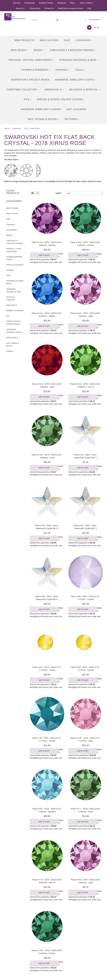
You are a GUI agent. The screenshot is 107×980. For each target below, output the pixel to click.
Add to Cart (44, 255)
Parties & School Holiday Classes (60, 99)
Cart (94, 28)
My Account (92, 20)
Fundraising (29, 3)
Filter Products (13, 192)
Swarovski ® (54, 90)
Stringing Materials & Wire (79, 60)
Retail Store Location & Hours (71, 8)
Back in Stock (49, 40)
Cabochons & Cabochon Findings (73, 50)
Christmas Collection (23, 90)
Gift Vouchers (76, 109)
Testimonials (35, 8)
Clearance (84, 40)
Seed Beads (20, 50)
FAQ (89, 8)
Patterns (72, 119)
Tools (80, 70)
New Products (24, 40)
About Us (21, 8)
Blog (73, 3)
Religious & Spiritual (85, 90)
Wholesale (62, 3)
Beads (39, 50)
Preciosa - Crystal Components (31, 60)
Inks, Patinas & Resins (43, 119)
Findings (63, 70)
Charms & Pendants (36, 70)
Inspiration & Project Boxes (30, 80)
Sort (59, 193)
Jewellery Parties (46, 3)
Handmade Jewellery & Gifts (75, 80)
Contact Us (49, 8)
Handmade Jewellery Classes (41, 109)
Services (17, 3)
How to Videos (87, 3)
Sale (67, 40)
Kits (28, 99)
